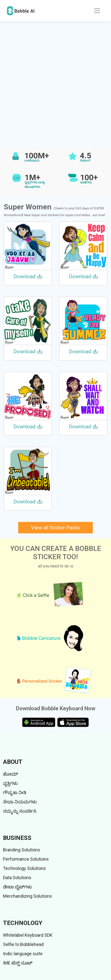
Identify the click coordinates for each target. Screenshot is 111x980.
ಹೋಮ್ (10, 774)
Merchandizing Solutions (28, 896)
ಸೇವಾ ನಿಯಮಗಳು (20, 802)
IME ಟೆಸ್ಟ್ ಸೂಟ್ (18, 963)
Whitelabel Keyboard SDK (28, 935)
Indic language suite (23, 954)
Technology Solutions (24, 868)
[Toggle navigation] (97, 11)
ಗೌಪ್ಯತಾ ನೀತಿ (15, 792)
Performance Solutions (26, 859)
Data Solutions (17, 878)
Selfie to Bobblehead (23, 944)
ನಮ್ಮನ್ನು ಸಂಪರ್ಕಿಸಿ (20, 811)
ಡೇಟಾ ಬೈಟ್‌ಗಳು (18, 887)
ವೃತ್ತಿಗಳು (10, 783)
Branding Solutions (22, 850)
